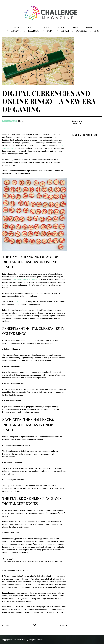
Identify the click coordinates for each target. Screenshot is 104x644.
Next (62, 625)
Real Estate (34, 31)
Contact (65, 31)
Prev (7, 625)
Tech (97, 31)
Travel (75, 27)
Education (16, 31)
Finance (60, 27)
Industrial (82, 31)
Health (89, 27)
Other (22, 121)
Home (16, 27)
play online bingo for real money (26, 279)
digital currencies (20, 302)
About (29, 27)
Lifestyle (44, 27)
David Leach (79, 121)
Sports (50, 31)
